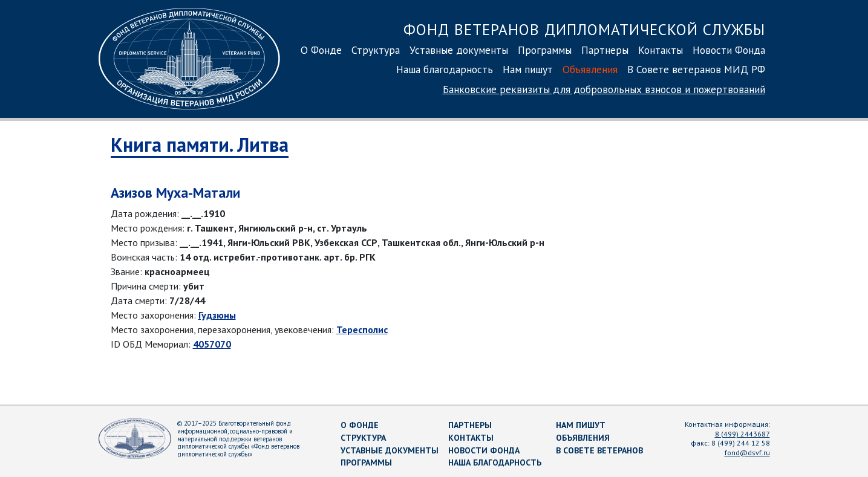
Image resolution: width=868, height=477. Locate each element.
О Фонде (321, 50)
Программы (545, 50)
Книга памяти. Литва (200, 144)
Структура (376, 50)
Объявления (590, 69)
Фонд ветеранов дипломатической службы (584, 29)
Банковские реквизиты (604, 89)
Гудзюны (217, 315)
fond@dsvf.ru (747, 453)
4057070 (212, 344)
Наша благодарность (445, 69)
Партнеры (605, 50)
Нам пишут (528, 69)
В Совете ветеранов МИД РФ (696, 69)
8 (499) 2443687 (742, 434)
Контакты (661, 50)
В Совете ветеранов (599, 450)
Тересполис (362, 329)
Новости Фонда (729, 50)
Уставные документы (459, 50)
